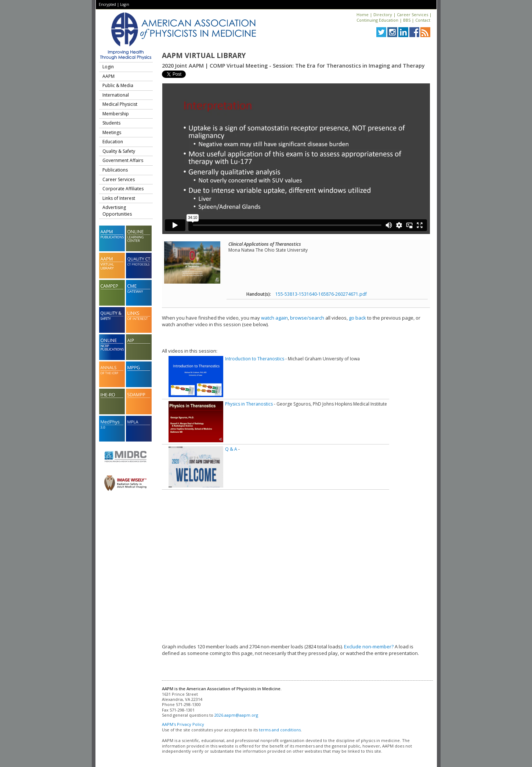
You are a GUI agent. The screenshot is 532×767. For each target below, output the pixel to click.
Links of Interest (119, 198)
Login (125, 4)
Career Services (412, 15)
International (116, 95)
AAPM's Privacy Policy (183, 724)
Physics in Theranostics (249, 404)
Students (111, 123)
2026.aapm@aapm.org (236, 715)
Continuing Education (377, 20)
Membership (116, 114)
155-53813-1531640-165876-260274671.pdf (321, 294)
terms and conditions (280, 730)
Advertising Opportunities (117, 211)
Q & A (231, 449)
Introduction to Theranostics (255, 359)
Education (113, 142)
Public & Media (118, 85)
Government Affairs (123, 160)
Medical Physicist (120, 104)
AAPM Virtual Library (204, 55)
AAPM (108, 76)
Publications (115, 170)
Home (363, 15)
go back (357, 318)
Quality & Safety (119, 151)
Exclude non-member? (369, 647)
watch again (274, 318)
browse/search (307, 318)
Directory (383, 15)
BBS (407, 20)
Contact (423, 20)
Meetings (112, 132)
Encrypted (107, 4)
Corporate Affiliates (123, 189)
